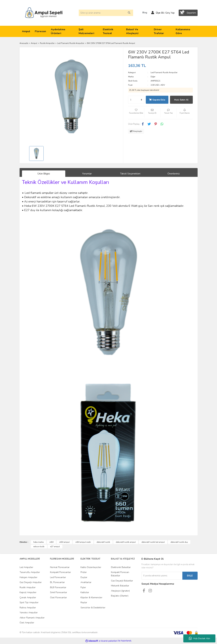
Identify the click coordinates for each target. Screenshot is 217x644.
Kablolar (85, 592)
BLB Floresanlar (58, 587)
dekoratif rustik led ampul (153, 542)
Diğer (153, 77)
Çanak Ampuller (28, 598)
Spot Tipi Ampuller (29, 602)
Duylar (84, 577)
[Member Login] (153, 13)
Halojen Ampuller (28, 577)
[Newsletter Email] (162, 576)
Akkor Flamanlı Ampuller (32, 618)
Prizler (84, 572)
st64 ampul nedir (83, 542)
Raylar (84, 602)
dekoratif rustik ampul (126, 542)
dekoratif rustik (103, 542)
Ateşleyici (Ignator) (120, 591)
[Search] (106, 13)
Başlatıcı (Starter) (120, 596)
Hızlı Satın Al (181, 100)
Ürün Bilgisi (44, 174)
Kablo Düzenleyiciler (91, 567)
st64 (51, 542)
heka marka (38, 542)
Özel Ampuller (27, 623)
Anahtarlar (86, 582)
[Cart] (188, 13)
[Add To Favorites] (136, 113)
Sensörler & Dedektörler (93, 608)
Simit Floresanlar (59, 592)
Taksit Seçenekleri (130, 174)
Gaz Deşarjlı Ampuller (31, 582)
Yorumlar (87, 174)
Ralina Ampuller (28, 608)
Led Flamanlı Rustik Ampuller (164, 72)
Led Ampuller (26, 567)
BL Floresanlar (57, 582)
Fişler (83, 587)
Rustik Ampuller (28, 587)
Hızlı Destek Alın (199, 638)
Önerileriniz (174, 174)
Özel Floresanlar (58, 598)
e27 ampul (55, 547)
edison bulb (39, 547)
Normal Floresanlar (60, 567)
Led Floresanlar (58, 577)
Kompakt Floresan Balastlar (120, 574)
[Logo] (44, 13)
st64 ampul (64, 542)
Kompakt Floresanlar (60, 572)
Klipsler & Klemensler (91, 598)
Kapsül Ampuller (28, 592)
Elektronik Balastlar (121, 567)
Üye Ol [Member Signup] (160, 13)
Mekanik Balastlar (120, 586)
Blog (144, 13)
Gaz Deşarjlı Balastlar (122, 581)
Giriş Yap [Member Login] (170, 13)
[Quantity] (136, 100)
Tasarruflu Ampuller (30, 572)
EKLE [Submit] (190, 576)
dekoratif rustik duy (179, 542)
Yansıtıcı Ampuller (29, 613)
